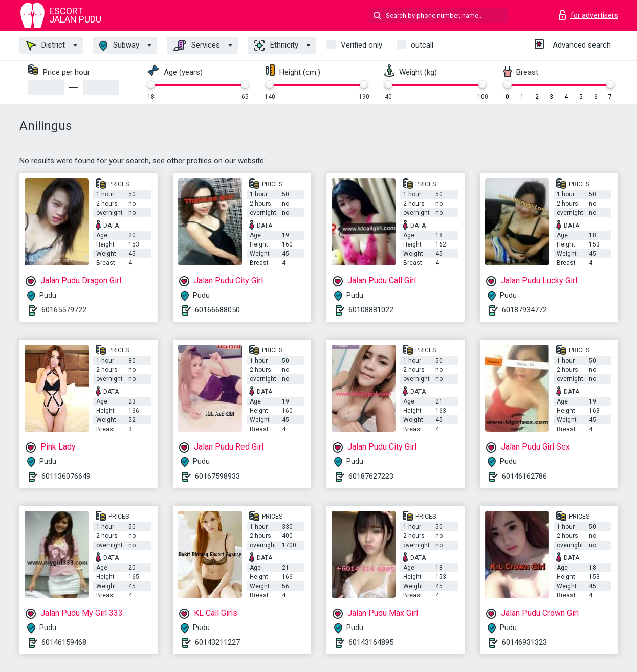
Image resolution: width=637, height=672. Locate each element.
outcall (422, 45)
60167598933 (217, 476)
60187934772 (524, 310)
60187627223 (371, 476)
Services (197, 46)
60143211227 (217, 642)
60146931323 (524, 642)
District (46, 46)
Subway (119, 46)
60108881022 (371, 310)
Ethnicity (276, 46)
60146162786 (524, 476)
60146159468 (64, 642)
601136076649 (66, 476)
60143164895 (371, 642)
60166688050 (217, 310)
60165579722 (64, 310)
